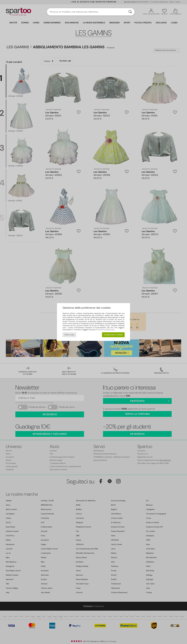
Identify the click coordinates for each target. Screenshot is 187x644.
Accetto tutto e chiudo (113, 335)
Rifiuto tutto (69, 335)
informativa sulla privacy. (105, 330)
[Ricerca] (130, 12)
